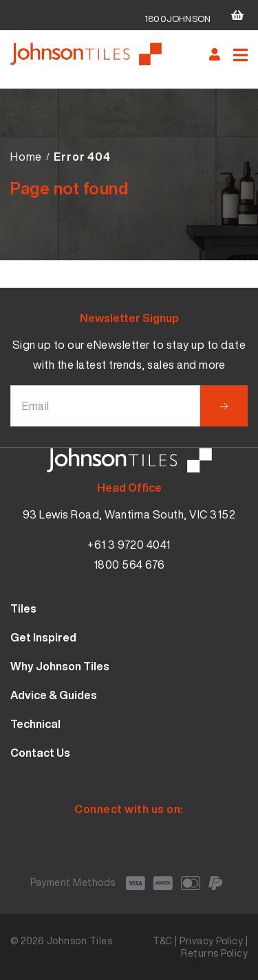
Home (26, 157)
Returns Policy (214, 953)
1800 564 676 (129, 565)
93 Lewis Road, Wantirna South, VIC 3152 (129, 514)
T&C (163, 941)
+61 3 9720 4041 (129, 545)
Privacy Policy (211, 941)
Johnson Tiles (80, 941)
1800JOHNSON (178, 19)
